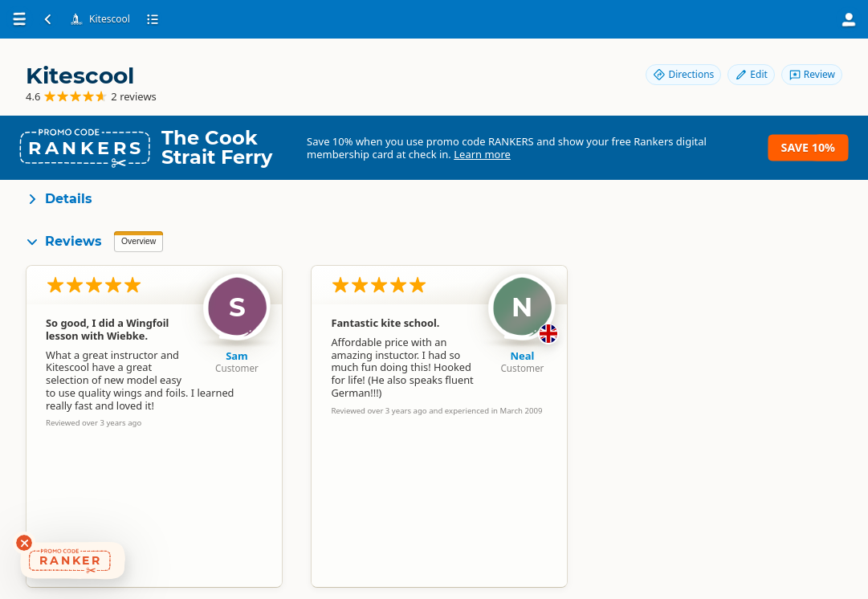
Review (812, 74)
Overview (139, 241)
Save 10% (808, 147)
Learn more (482, 154)
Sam (237, 356)
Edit (751, 74)
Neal (522, 356)
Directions (683, 74)
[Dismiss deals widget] (24, 543)
